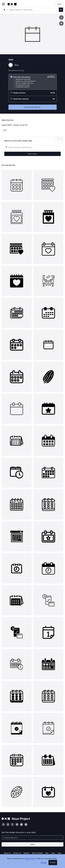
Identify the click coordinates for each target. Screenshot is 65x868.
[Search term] (34, 10)
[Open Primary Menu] (3, 4)
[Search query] (32, 147)
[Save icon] (61, 17)
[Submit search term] (61, 10)
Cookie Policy (29, 859)
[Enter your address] (32, 838)
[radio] (33, 82)
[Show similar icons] (61, 23)
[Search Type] (5, 10)
